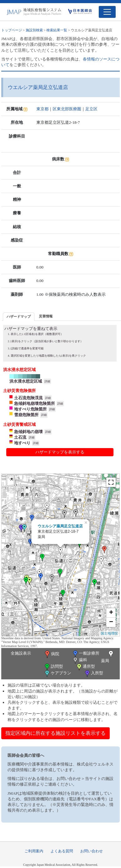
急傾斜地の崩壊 (28, 432)
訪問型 (53, 667)
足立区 (91, 109)
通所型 (85, 667)
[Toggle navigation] (107, 12)
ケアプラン (57, 674)
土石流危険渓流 (28, 398)
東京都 (42, 109)
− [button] (111, 622)
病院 (51, 654)
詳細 (47, 381)
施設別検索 (34, 30)
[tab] (19, 317)
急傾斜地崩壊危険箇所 (34, 403)
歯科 (79, 660)
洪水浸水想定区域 (26, 381)
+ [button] (111, 613)
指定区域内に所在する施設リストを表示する (55, 733)
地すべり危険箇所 (30, 409)
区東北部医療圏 (67, 109)
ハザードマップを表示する (60, 452)
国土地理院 (109, 633)
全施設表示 (21, 653)
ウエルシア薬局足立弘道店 (60, 526)
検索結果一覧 (57, 30)
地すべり (22, 443)
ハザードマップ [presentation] (19, 316)
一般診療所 (86, 654)
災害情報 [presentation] (46, 316)
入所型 (93, 674)
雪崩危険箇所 (26, 415)
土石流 (20, 437)
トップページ (12, 30)
